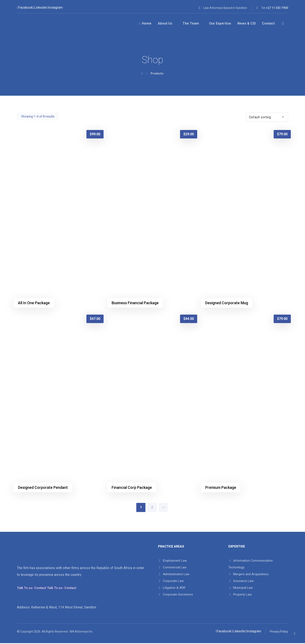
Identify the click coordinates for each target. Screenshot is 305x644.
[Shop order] (267, 117)
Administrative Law (174, 575)
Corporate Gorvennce (175, 595)
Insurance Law (241, 582)
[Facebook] (25, 8)
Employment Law (172, 561)
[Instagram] (55, 8)
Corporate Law (171, 582)
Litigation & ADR (172, 588)
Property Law (240, 595)
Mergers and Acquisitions (248, 575)
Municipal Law (241, 588)
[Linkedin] (40, 8)
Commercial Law (172, 568)
